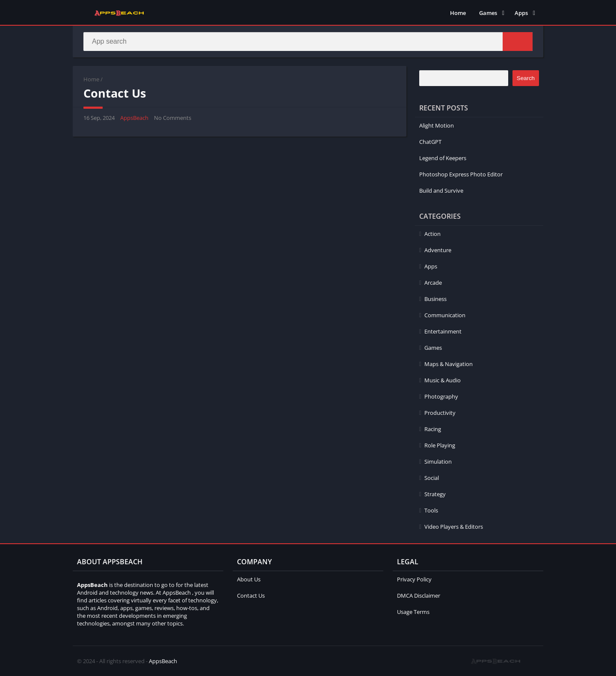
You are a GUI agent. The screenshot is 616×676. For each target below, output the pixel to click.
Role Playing (440, 445)
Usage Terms (413, 612)
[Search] (308, 42)
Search (526, 78)
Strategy (435, 494)
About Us (249, 579)
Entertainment (443, 331)
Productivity (440, 413)
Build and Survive (441, 191)
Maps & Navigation (449, 364)
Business (435, 299)
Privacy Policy (414, 579)
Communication (445, 315)
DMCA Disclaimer (419, 596)
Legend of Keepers (443, 158)
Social (432, 478)
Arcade (433, 283)
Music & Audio (443, 380)
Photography (441, 396)
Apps (521, 13)
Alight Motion (437, 125)
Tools (431, 510)
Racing (433, 429)
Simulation (438, 462)
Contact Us (251, 596)
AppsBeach (134, 118)
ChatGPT (430, 142)
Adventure (438, 250)
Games (488, 13)
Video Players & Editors (454, 527)
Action (432, 234)
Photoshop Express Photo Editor (461, 174)
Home (458, 13)
